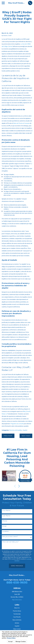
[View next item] (19, 486)
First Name (6, 511)
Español (25, 430)
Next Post (26, 436)
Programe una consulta (17, 424)
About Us (17, 608)
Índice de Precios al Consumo (21, 123)
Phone (5, 521)
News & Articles (17, 620)
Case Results (17, 617)
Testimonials (17, 614)
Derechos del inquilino (16, 430)
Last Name (6, 516)
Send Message (17, 566)
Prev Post (8, 436)
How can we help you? (11, 542)
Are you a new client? (10, 537)
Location (6, 531)
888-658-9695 (17, 582)
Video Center (17, 629)
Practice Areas (17, 611)
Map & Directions (17, 600)
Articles (17, 623)
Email (4, 526)
